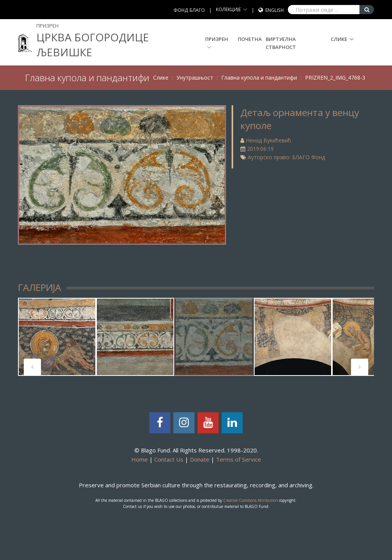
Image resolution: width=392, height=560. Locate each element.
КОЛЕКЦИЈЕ (228, 9)
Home (140, 459)
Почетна (250, 39)
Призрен (217, 42)
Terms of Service (238, 459)
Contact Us (169, 459)
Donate (200, 459)
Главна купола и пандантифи (259, 78)
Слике (339, 39)
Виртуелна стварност (281, 43)
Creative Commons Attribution (251, 500)
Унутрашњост (195, 78)
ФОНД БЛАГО (189, 10)
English (274, 10)
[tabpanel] (57, 337)
